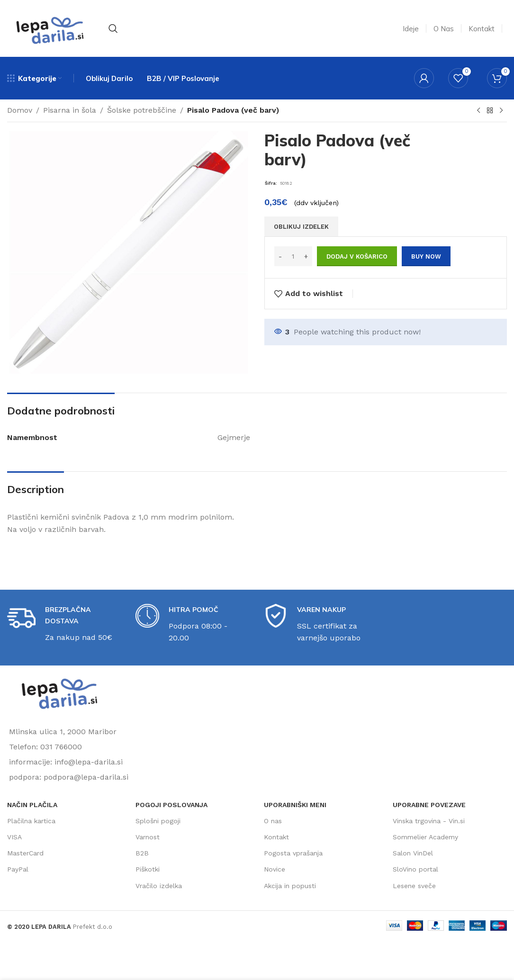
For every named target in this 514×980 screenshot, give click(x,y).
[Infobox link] (64, 624)
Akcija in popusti (290, 886)
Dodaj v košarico (357, 256)
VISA (14, 837)
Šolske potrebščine (142, 110)
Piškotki (148, 869)
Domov (20, 110)
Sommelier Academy (425, 837)
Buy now (426, 256)
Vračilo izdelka (159, 886)
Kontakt (276, 837)
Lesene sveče (414, 886)
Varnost (148, 837)
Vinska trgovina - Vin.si (429, 821)
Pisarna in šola (70, 110)
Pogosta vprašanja (293, 853)
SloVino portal (415, 869)
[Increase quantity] (306, 256)
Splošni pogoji (158, 821)
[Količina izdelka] (293, 256)
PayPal (18, 869)
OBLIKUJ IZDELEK (301, 227)
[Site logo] (50, 28)
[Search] (113, 28)
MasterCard (25, 853)
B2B (142, 853)
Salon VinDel (413, 853)
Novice (275, 869)
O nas (273, 821)
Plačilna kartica (31, 821)
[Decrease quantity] (280, 256)
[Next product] (501, 111)
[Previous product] (478, 111)
